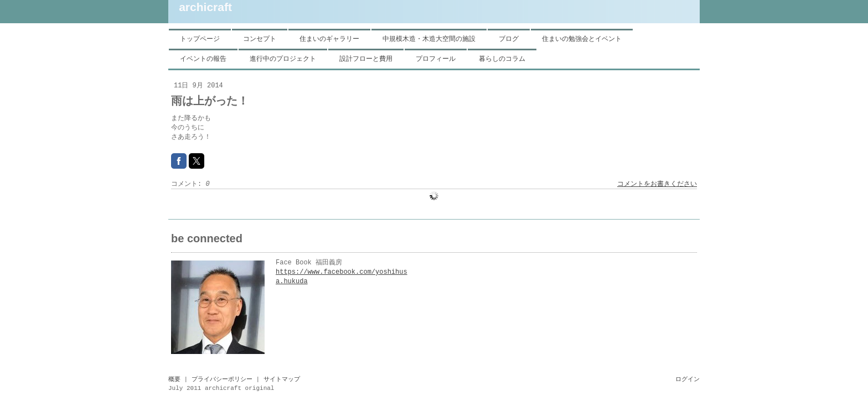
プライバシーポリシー (222, 379)
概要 (174, 379)
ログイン (688, 379)
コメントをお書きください (657, 184)
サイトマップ (282, 379)
